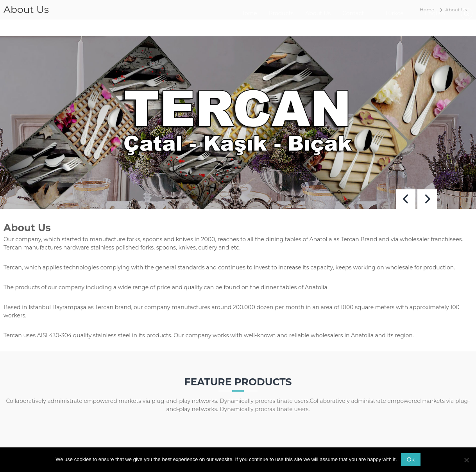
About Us (318, 13)
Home (248, 13)
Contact (353, 13)
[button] (427, 199)
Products (281, 13)
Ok (411, 460)
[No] (466, 460)
